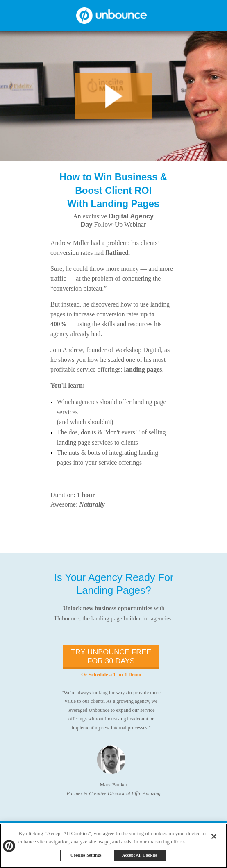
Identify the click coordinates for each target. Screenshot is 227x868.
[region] (113, 846)
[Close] (214, 836)
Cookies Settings (86, 855)
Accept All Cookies (140, 855)
